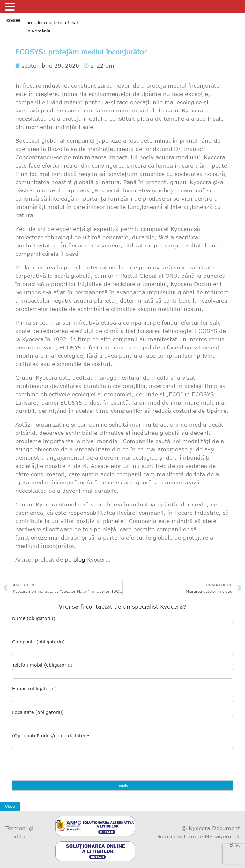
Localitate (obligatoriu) (122, 718)
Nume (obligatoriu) (122, 624)
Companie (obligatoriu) (122, 647)
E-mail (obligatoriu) (122, 694)
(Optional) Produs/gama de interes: (122, 741)
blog (79, 560)
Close (10, 807)
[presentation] (61, 768)
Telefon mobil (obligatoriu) (122, 671)
